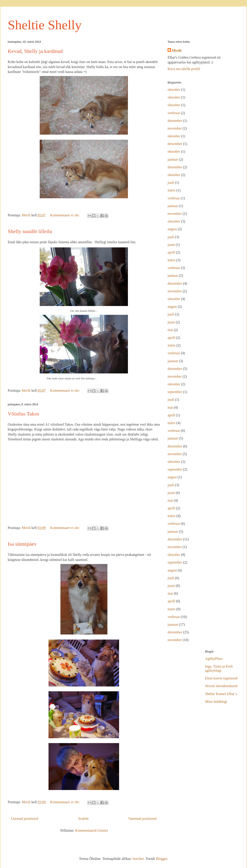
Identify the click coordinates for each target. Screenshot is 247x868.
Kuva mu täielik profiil (184, 69)
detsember (175, 121)
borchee (138, 859)
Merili (177, 51)
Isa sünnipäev (22, 544)
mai (170, 330)
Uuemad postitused (25, 819)
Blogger (162, 859)
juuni (171, 245)
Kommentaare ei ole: (65, 215)
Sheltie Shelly (45, 25)
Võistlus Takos (23, 414)
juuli (171, 183)
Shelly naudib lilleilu (30, 231)
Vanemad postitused (142, 819)
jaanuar (173, 159)
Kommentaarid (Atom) (91, 830)
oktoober (174, 90)
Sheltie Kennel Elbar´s (221, 694)
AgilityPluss (214, 659)
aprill (171, 252)
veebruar (174, 113)
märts (172, 190)
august (172, 229)
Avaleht (83, 819)
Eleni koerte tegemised (221, 678)
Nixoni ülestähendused (221, 686)
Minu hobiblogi (216, 702)
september (175, 392)
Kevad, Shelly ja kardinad (35, 51)
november (175, 128)
